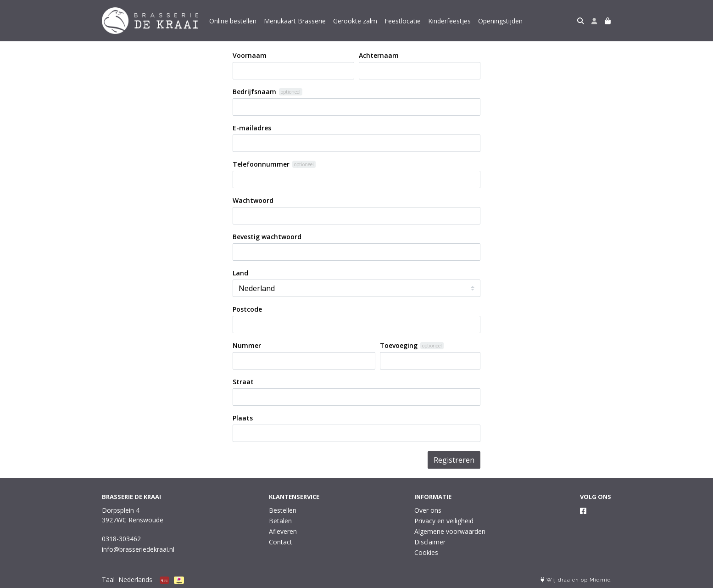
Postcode (247, 309)
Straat (243, 382)
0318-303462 (121, 539)
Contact (281, 542)
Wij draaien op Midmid (576, 580)
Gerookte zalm (355, 21)
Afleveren (283, 531)
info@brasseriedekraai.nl (138, 549)
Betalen (280, 521)
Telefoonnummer (261, 164)
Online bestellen (233, 21)
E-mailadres (252, 128)
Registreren (454, 460)
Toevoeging (399, 345)
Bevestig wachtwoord (267, 237)
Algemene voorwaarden (450, 531)
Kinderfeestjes (449, 21)
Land (240, 273)
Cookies (426, 552)
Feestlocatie (403, 21)
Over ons (428, 510)
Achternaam (379, 55)
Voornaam (250, 55)
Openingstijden (500, 21)
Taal (108, 580)
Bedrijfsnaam (254, 92)
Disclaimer (430, 542)
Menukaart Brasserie (295, 21)
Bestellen (283, 510)
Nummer (247, 345)
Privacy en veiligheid (444, 521)
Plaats (243, 418)
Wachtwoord (253, 200)
